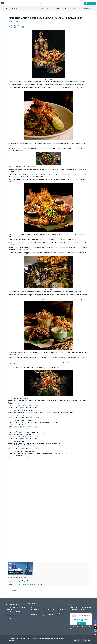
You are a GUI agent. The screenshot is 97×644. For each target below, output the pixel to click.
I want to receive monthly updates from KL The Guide (80, 620)
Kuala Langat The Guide (62, 616)
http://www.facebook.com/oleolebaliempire (27, 416)
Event (67, 3)
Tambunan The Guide (34, 612)
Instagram (19, 585)
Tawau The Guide (62, 610)
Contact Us (90, 3)
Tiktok (39, 585)
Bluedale (14, 640)
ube (34, 585)
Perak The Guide (47, 612)
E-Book (49, 3)
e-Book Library (10, 619)
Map (61, 3)
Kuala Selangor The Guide (48, 615)
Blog (55, 3)
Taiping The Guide (62, 607)
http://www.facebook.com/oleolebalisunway (27, 406)
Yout (32, 585)
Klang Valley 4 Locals (34, 607)
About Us (33, 3)
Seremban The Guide (34, 615)
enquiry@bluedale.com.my (15, 617)
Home (25, 3)
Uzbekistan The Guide (49, 610)
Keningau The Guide (34, 610)
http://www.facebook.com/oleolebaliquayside (27, 437)
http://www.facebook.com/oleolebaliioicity (26, 427)
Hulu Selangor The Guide (62, 613)
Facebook (26, 585)
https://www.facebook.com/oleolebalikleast (27, 447)
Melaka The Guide (48, 607)
